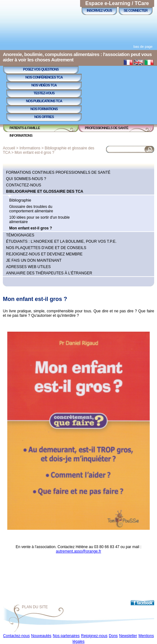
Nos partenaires (66, 636)
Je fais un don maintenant (34, 260)
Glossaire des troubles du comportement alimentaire (31, 209)
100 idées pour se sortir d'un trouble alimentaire (39, 220)
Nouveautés (41, 636)
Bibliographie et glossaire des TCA (45, 191)
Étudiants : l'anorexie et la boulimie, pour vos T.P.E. (61, 241)
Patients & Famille (25, 128)
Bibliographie (20, 200)
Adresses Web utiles (28, 267)
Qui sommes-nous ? (26, 179)
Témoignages (20, 235)
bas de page (143, 47)
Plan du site (35, 607)
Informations (21, 135)
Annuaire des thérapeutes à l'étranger (49, 273)
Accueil (9, 148)
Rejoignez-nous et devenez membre (44, 254)
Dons (113, 636)
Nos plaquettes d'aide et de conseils (46, 248)
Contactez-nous (24, 185)
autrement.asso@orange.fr (79, 551)
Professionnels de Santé (107, 128)
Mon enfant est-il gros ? (34, 153)
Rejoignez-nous (94, 636)
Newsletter (128, 636)
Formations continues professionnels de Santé (58, 172)
